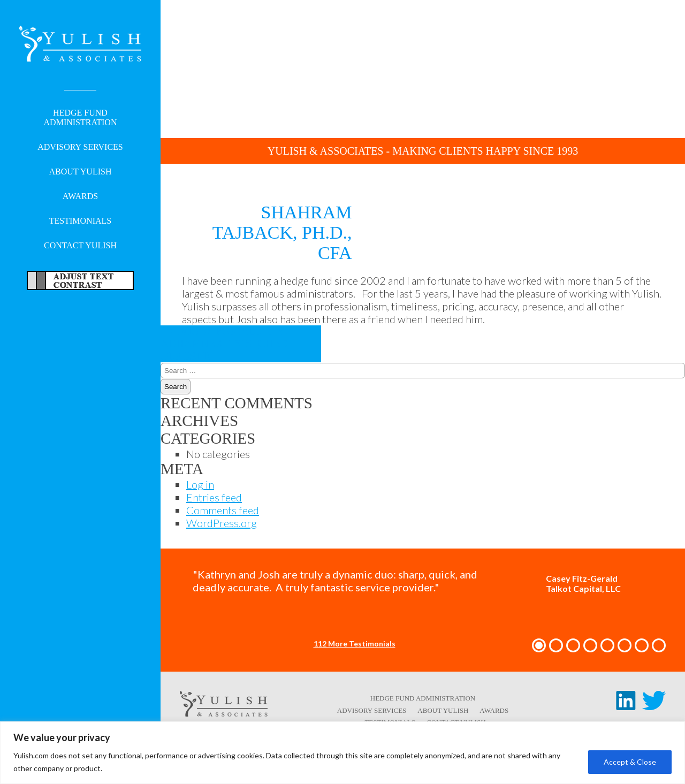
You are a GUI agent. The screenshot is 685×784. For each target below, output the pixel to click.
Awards (80, 196)
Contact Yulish (80, 245)
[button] (539, 645)
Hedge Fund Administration (81, 117)
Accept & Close (630, 762)
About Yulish (81, 172)
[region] (342, 753)
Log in (200, 484)
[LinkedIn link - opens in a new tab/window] (626, 706)
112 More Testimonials (355, 644)
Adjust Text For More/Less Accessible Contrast (80, 280)
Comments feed (223, 510)
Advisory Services (80, 147)
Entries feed (214, 497)
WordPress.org (222, 523)
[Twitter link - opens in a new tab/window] (654, 706)
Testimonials (80, 221)
